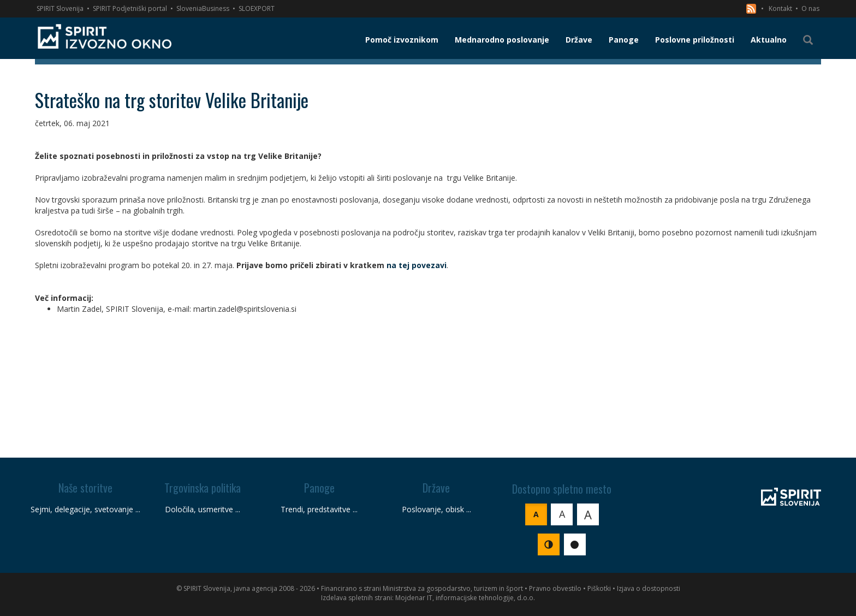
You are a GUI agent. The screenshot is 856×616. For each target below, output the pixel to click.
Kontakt (780, 8)
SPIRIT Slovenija (60, 8)
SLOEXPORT (257, 8)
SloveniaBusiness (203, 8)
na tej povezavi (417, 265)
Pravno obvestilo (555, 588)
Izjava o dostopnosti (649, 588)
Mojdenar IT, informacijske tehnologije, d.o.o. (465, 598)
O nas (810, 8)
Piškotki (599, 588)
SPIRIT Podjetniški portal (130, 8)
